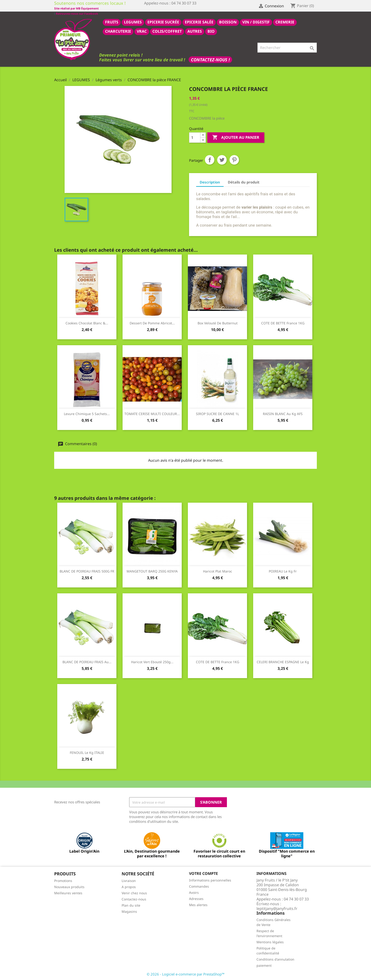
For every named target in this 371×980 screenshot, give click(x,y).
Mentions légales (270, 942)
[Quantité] (195, 137)
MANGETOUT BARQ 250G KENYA (152, 571)
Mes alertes (198, 905)
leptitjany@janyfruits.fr (277, 908)
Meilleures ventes (68, 893)
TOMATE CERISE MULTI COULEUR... (152, 414)
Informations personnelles (210, 880)
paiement (264, 965)
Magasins (129, 911)
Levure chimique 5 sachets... (87, 414)
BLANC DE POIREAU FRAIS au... (87, 662)
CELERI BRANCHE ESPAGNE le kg (283, 662)
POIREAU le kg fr (283, 571)
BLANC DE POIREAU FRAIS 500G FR (87, 571)
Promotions (63, 880)
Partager (210, 160)
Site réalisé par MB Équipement (166, 8)
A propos (129, 887)
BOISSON (228, 22)
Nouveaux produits (69, 887)
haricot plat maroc (218, 571)
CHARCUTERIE (118, 31)
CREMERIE (285, 22)
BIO (211, 31)
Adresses (196, 898)
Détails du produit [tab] (244, 182)
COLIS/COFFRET (167, 31)
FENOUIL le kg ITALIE (87, 752)
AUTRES (195, 31)
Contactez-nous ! (210, 59)
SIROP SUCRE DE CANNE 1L (217, 414)
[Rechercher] (287, 47)
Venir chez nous (134, 893)
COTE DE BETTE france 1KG (283, 323)
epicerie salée (199, 22)
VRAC (142, 31)
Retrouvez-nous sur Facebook (76, 8)
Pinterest (234, 160)
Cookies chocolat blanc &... (87, 323)
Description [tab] (210, 182)
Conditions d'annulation (275, 959)
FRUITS (112, 22)
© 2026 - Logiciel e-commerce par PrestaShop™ (186, 974)
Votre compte (203, 873)
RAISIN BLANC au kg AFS (283, 414)
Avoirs (194, 892)
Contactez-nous (134, 899)
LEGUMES (133, 22)
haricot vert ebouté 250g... (152, 662)
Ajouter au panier (236, 137)
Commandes (199, 886)
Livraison (129, 880)
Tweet (222, 160)
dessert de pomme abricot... (152, 323)
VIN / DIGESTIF (256, 22)
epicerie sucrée (163, 22)
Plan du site (131, 905)
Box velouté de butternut (218, 323)
